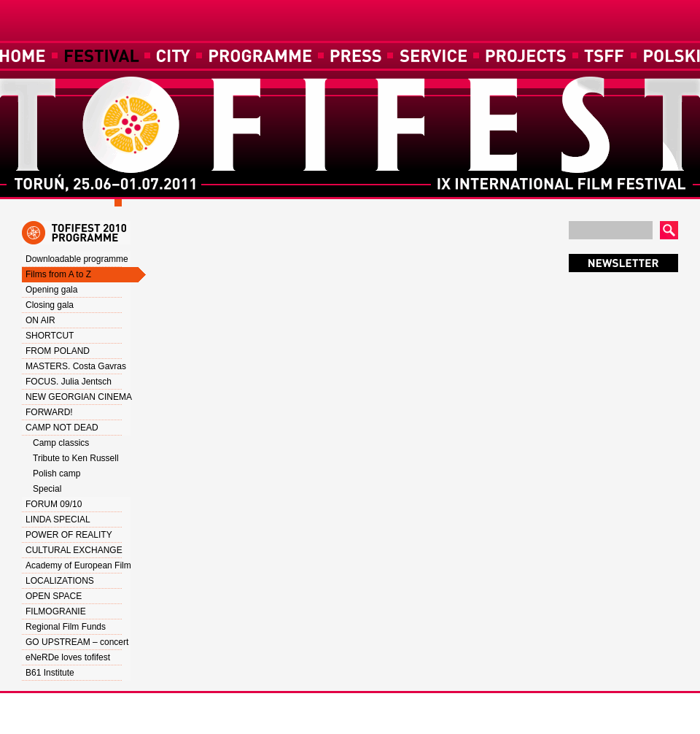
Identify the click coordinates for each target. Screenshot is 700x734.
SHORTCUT (50, 336)
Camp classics (61, 443)
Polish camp (57, 474)
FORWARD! (49, 412)
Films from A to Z (58, 274)
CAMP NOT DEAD (62, 428)
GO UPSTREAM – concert (77, 642)
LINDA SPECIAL (58, 519)
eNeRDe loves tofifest (68, 657)
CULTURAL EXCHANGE (74, 550)
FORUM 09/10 (54, 504)
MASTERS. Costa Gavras (76, 366)
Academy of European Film (78, 565)
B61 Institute (50, 673)
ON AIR (40, 320)
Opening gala (51, 290)
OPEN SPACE (54, 596)
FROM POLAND (58, 351)
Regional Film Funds (66, 627)
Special (47, 489)
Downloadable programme (77, 259)
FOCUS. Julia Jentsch (69, 382)
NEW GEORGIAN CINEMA (79, 397)
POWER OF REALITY (69, 535)
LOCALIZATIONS (60, 581)
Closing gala (50, 305)
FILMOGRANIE (56, 611)
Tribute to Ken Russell (76, 458)
